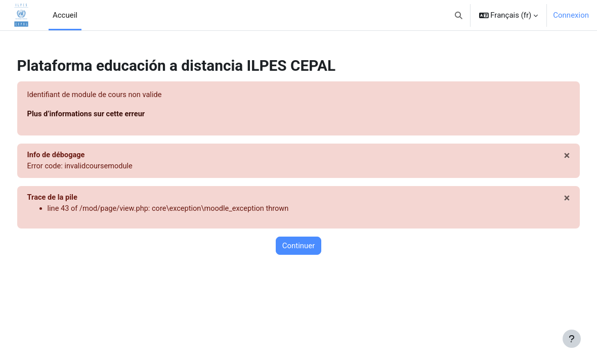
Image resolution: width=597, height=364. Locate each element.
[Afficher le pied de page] (572, 339)
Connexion (571, 15)
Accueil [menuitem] (65, 15)
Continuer (299, 248)
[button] (459, 15)
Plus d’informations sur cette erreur (106, 114)
